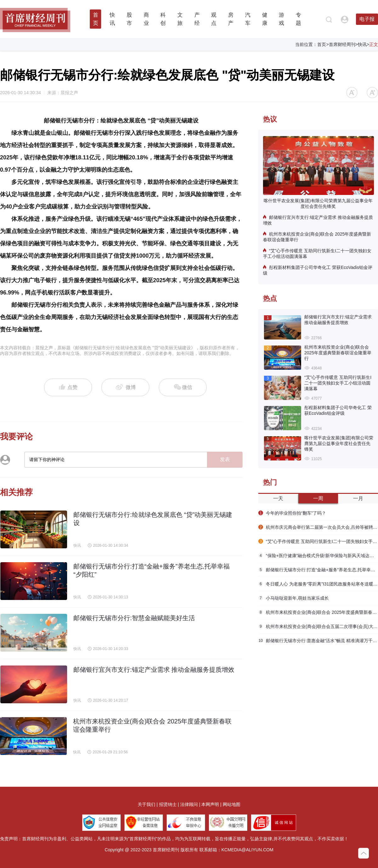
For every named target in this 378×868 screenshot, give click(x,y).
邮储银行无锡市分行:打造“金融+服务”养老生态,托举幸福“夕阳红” (318, 570)
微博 (126, 388)
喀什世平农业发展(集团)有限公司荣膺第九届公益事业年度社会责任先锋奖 (318, 203)
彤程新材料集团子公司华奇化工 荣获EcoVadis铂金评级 (318, 270)
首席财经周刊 (342, 44)
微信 (183, 388)
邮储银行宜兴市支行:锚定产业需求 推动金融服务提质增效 (318, 220)
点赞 (68, 388)
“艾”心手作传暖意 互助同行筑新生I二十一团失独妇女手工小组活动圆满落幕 (317, 254)
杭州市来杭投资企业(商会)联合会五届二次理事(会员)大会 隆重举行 (318, 626)
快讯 (362, 44)
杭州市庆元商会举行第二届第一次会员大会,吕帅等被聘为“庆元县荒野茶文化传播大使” (318, 527)
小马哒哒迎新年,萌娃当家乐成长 (294, 598)
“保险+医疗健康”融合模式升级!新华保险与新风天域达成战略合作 (318, 556)
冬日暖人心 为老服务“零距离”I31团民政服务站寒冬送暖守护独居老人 (318, 584)
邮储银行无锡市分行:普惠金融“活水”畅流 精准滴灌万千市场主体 (318, 641)
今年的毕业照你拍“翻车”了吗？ (292, 513)
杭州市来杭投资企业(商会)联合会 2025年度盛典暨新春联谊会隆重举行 (317, 237)
